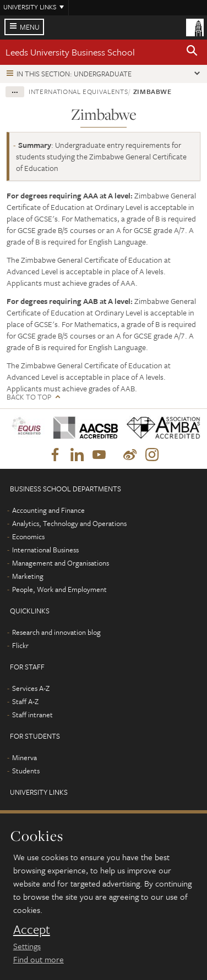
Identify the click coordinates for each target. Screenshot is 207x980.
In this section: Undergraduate (74, 74)
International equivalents (78, 91)
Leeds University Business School (70, 52)
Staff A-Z (25, 701)
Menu (30, 27)
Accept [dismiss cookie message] (32, 929)
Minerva (24, 757)
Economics (28, 536)
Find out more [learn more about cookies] (39, 959)
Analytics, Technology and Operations (69, 523)
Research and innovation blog (56, 632)
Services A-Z (31, 688)
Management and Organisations (61, 563)
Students (26, 771)
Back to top (29, 397)
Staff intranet (32, 715)
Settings (27, 946)
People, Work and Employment (59, 589)
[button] (192, 52)
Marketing (28, 576)
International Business (45, 550)
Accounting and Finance (48, 510)
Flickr (20, 645)
